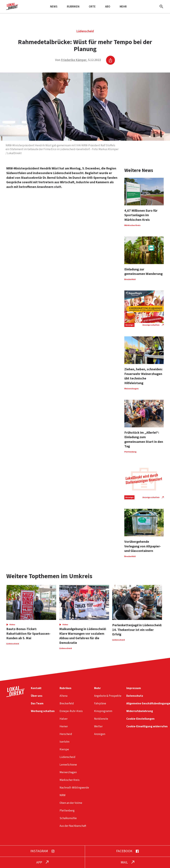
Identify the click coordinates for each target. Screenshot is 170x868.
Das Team (37, 703)
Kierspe (64, 749)
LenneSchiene (68, 765)
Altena (64, 696)
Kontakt (36, 688)
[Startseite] (12, 9)
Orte (92, 7)
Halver (64, 719)
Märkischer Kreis (70, 780)
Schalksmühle (68, 818)
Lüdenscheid (85, 31)
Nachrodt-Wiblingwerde (74, 788)
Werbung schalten (43, 711)
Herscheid (66, 734)
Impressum (134, 688)
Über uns (37, 696)
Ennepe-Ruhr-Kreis (71, 711)
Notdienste (101, 719)
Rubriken (73, 7)
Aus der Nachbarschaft (73, 826)
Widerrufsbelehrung (140, 711)
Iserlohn (64, 742)
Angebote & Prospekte (108, 696)
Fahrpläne (100, 703)
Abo (108, 7)
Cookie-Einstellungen (140, 719)
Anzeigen (100, 734)
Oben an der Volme (71, 803)
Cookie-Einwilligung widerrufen (147, 726)
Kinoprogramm (103, 711)
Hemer (64, 726)
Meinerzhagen (68, 772)
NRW (63, 795)
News (54, 7)
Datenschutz (135, 696)
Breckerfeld (67, 703)
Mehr (123, 7)
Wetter (98, 726)
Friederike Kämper (74, 60)
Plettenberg (67, 811)
